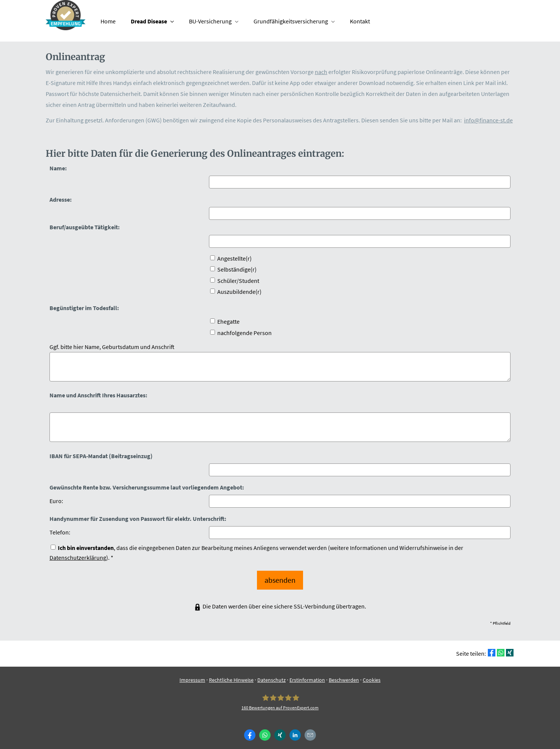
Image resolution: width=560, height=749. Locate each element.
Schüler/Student (235, 281)
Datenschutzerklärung (78, 558)
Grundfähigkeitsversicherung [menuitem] (291, 21)
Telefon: (60, 532)
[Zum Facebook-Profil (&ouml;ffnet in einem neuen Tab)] (250, 730)
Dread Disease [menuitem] (149, 21)
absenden (280, 578)
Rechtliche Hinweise (231, 675)
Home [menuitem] (108, 21)
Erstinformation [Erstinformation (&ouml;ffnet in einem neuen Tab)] (307, 675)
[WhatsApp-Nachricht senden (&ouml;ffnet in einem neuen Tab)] (265, 730)
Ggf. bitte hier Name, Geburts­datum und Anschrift (112, 347)
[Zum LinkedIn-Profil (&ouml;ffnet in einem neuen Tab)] (295, 730)
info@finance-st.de (488, 120)
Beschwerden (344, 675)
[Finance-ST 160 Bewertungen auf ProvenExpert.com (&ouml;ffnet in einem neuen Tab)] (280, 697)
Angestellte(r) (231, 258)
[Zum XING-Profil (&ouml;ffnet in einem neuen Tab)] (280, 730)
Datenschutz (271, 675)
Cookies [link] (372, 675)
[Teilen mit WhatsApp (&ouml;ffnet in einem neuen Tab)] (501, 648)
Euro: (56, 501)
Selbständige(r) (233, 269)
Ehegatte (225, 321)
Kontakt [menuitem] (360, 21)
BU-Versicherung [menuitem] (210, 21)
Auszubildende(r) (236, 292)
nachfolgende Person (241, 333)
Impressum (192, 675)
